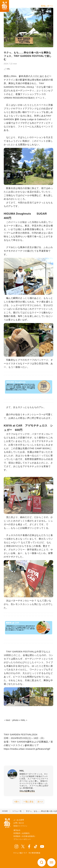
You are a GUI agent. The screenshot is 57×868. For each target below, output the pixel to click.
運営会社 (17, 830)
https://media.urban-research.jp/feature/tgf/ (27, 749)
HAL (7, 69)
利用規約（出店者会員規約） (25, 836)
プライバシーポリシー (22, 839)
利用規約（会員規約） (22, 833)
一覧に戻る (28, 802)
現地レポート (47, 6)
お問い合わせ (19, 823)
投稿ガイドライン (20, 826)
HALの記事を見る (27, 791)
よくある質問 (19, 820)
